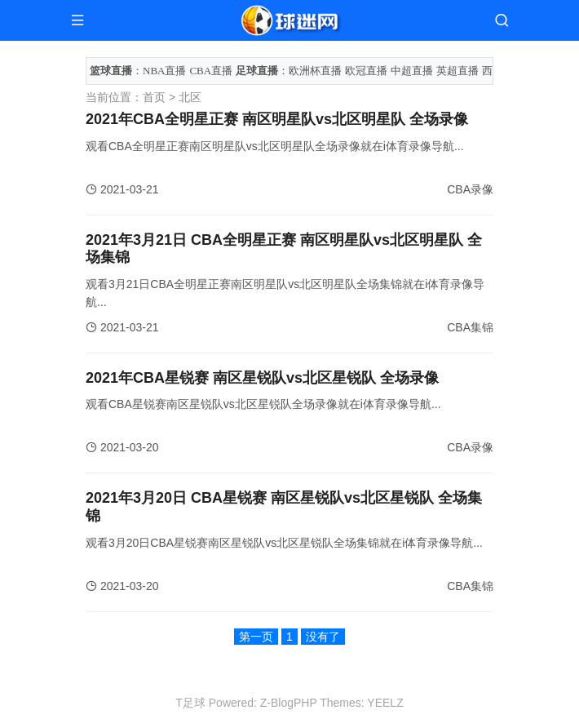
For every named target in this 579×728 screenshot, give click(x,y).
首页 (154, 97)
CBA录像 (470, 189)
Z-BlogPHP (289, 703)
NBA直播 (164, 71)
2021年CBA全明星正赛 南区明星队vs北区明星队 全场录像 (277, 119)
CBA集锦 (470, 327)
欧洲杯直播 (315, 71)
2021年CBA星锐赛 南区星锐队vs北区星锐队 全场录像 (262, 378)
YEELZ (385, 703)
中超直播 (412, 71)
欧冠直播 (366, 71)
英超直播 (457, 71)
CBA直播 (211, 71)
